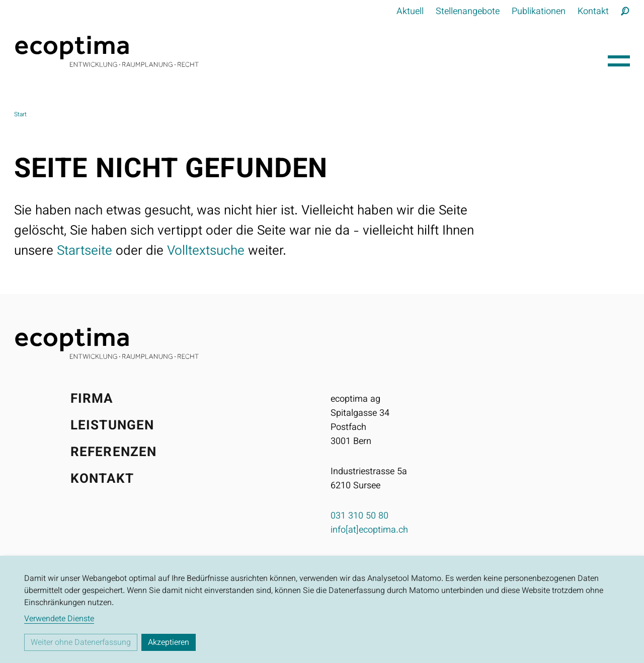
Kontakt (593, 12)
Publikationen (539, 12)
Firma (92, 399)
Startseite (85, 251)
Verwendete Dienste (59, 620)
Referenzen (113, 453)
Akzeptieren (169, 643)
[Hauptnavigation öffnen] (619, 58)
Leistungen (112, 426)
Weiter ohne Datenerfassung (81, 643)
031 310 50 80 (359, 517)
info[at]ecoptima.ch (369, 531)
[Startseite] (307, 51)
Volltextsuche (206, 251)
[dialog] (322, 609)
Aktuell (410, 12)
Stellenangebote (468, 12)
